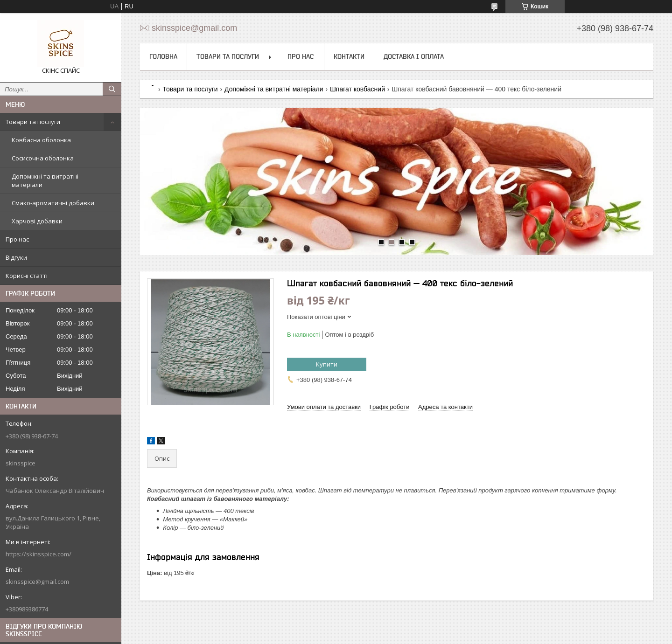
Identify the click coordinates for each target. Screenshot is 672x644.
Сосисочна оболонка (43, 158)
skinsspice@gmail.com (37, 582)
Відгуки (16, 257)
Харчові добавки (37, 221)
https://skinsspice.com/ (38, 554)
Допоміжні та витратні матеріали (45, 180)
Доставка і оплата (414, 56)
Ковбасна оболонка (41, 140)
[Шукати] (112, 89)
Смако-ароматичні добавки (53, 203)
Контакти (349, 56)
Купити (327, 364)
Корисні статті (27, 276)
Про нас (17, 239)
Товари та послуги (33, 122)
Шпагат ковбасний (357, 89)
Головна (163, 56)
